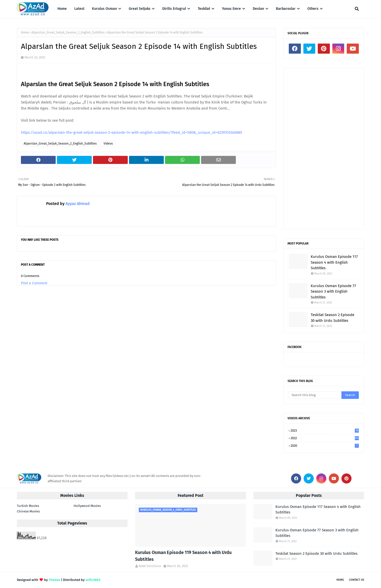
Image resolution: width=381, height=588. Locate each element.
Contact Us (357, 580)
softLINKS (93, 580)
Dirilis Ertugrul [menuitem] (174, 9)
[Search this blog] (315, 395)
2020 (325, 446)
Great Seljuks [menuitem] (140, 9)
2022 (325, 438)
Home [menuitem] (62, 9)
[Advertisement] (324, 149)
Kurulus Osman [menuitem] (104, 9)
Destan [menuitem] (258, 9)
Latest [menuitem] (79, 9)
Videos (108, 144)
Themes (54, 580)
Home (25, 32)
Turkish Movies (28, 506)
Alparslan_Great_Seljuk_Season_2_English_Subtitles (68, 32)
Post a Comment (34, 283)
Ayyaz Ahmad (77, 204)
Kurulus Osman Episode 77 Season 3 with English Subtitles (333, 291)
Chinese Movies (28, 511)
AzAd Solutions (150, 566)
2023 (325, 430)
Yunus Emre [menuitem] (231, 9)
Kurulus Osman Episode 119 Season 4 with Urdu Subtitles (183, 556)
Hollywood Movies (87, 506)
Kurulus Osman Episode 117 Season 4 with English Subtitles (334, 262)
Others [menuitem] (313, 9)
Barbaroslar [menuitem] (286, 9)
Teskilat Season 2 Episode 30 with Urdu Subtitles (332, 318)
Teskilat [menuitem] (204, 9)
